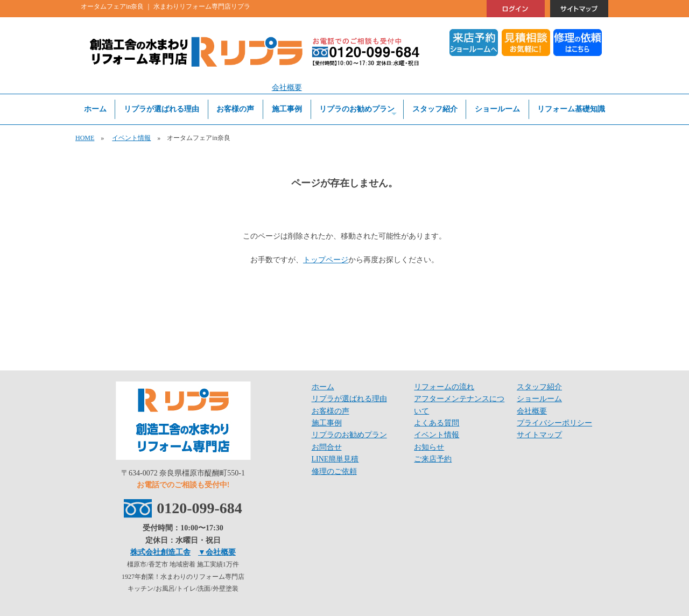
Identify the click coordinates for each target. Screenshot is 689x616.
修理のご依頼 (334, 471)
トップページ (326, 260)
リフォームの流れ (444, 387)
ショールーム (497, 109)
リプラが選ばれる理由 (161, 109)
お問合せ (327, 447)
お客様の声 (235, 109)
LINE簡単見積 (335, 459)
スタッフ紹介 (435, 109)
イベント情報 (131, 138)
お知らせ (429, 447)
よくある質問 (437, 423)
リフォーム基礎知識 (571, 109)
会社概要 (287, 87)
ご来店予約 (433, 459)
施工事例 (287, 109)
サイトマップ (539, 435)
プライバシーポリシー (554, 423)
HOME (85, 138)
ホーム (95, 109)
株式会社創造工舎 (160, 552)
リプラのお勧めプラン (358, 111)
